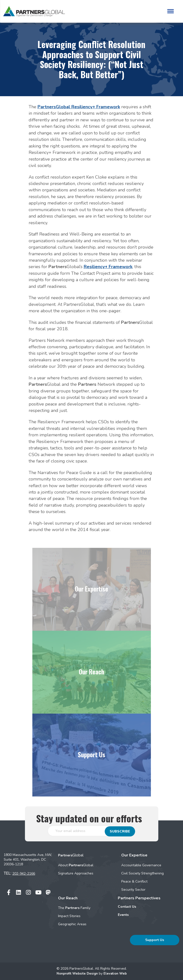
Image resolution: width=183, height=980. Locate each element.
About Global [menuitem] (76, 865)
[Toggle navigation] (171, 11)
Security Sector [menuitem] (133, 890)
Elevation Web (116, 973)
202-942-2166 (24, 874)
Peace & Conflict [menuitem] (134, 881)
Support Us (155, 940)
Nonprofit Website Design (77, 973)
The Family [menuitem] (74, 908)
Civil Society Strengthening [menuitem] (142, 873)
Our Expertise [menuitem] (134, 855)
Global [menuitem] (71, 855)
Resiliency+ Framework (108, 267)
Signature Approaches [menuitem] (76, 873)
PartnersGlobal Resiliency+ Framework (79, 107)
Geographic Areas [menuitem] (72, 924)
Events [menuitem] (123, 915)
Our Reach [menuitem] (68, 898)
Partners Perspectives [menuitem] (139, 898)
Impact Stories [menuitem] (69, 916)
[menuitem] (144, 907)
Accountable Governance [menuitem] (141, 865)
